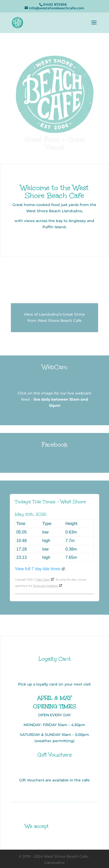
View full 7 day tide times (38, 569)
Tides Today (43, 580)
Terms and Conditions (45, 586)
